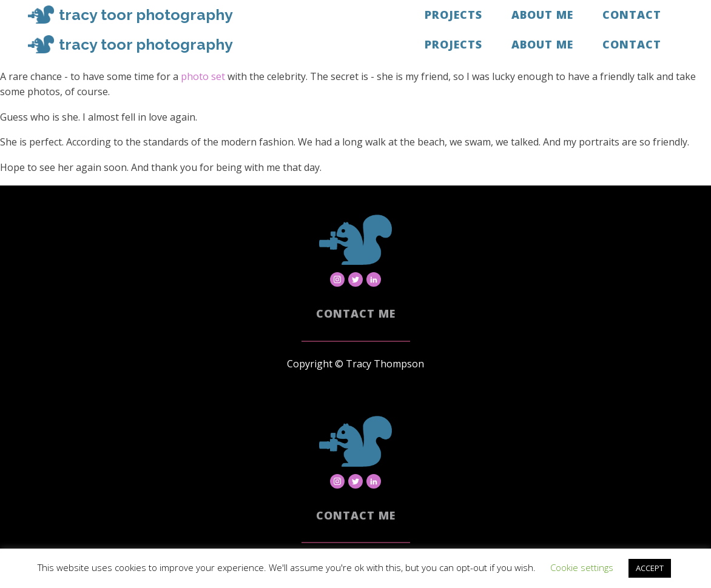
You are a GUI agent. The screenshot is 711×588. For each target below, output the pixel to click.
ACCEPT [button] (650, 568)
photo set (203, 76)
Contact (632, 15)
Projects (453, 15)
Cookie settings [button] (582, 567)
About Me (542, 15)
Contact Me (356, 313)
